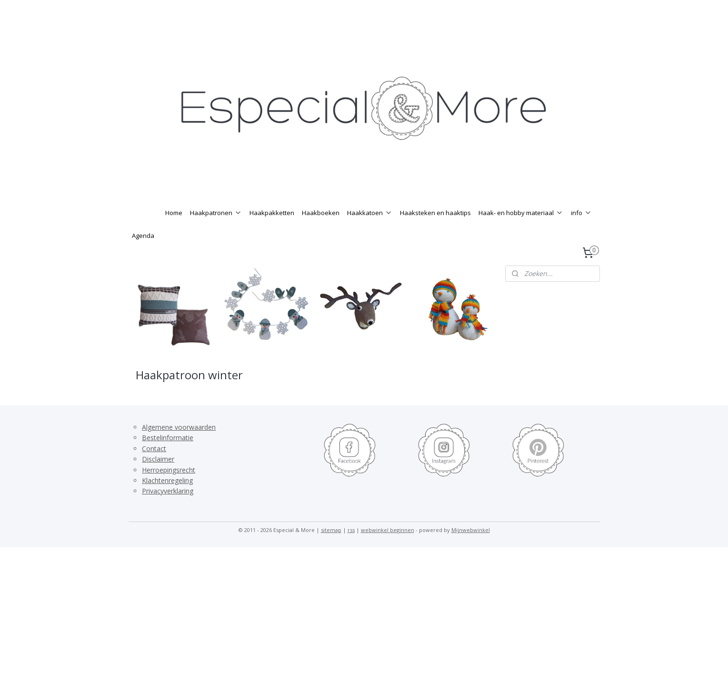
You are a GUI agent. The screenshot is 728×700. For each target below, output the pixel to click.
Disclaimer (158, 478)
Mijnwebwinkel (471, 549)
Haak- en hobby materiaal (521, 232)
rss (351, 549)
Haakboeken (321, 232)
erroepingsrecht (171, 489)
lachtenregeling (170, 499)
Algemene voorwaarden (179, 446)
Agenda (143, 255)
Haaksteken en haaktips (435, 232)
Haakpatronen (216, 232)
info (581, 232)
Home (174, 232)
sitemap (331, 549)
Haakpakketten (272, 232)
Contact (154, 468)
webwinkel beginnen (388, 549)
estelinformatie (170, 457)
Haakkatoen (370, 232)
